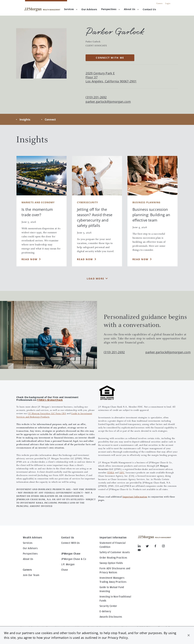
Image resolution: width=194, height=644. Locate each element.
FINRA (111, 473)
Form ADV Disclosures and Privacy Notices (115, 570)
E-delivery (105, 611)
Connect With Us (71, 543)
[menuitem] (89, 10)
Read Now (30, 259)
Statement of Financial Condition (113, 545)
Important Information (135, 497)
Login (168, 4)
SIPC (122, 473)
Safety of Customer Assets (115, 552)
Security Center (108, 606)
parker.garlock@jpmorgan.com (108, 102)
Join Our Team (31, 575)
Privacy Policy (118, 638)
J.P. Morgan (68, 564)
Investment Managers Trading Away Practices (113, 580)
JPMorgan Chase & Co (74, 559)
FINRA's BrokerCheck (50, 400)
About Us (131, 9)
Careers (159, 4)
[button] (189, 635)
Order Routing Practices (113, 558)
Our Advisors (30, 548)
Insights (25, 120)
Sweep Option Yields (111, 563)
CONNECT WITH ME (110, 58)
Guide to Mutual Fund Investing (112, 589)
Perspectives (111, 9)
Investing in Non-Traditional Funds (115, 599)
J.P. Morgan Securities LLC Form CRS (47, 414)
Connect (50, 120)
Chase (65, 570)
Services (71, 9)
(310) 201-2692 (114, 352)
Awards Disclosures (111, 617)
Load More (95, 279)
